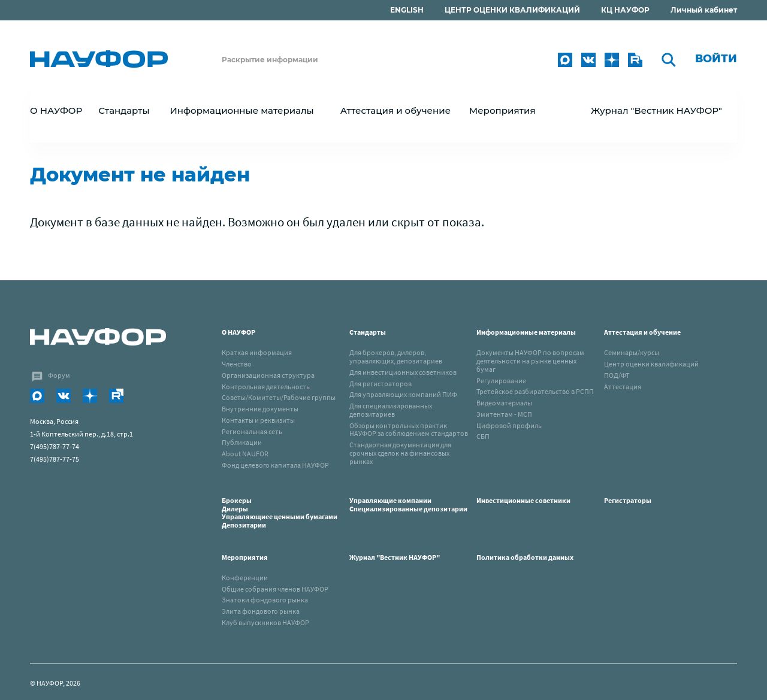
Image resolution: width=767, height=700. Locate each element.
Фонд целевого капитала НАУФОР (275, 465)
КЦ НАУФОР (625, 10)
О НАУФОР (238, 332)
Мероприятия (245, 557)
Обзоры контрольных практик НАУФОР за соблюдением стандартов (409, 430)
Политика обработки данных (525, 557)
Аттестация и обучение (642, 332)
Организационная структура (268, 375)
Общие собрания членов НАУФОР (275, 589)
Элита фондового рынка (261, 611)
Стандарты (368, 332)
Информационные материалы (526, 332)
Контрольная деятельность (266, 387)
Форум (59, 375)
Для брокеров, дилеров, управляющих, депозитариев (396, 357)
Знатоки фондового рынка (265, 600)
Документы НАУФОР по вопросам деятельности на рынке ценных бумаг (530, 361)
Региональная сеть (252, 431)
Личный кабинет (704, 10)
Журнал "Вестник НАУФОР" (656, 110)
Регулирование (501, 381)
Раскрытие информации (270, 60)
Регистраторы (628, 500)
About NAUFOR (245, 454)
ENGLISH (407, 10)
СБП (483, 436)
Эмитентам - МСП (504, 414)
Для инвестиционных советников (403, 372)
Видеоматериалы (504, 403)
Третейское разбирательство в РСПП (535, 391)
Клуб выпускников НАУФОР (265, 622)
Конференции (245, 578)
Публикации (242, 442)
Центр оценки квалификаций (651, 364)
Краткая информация (257, 352)
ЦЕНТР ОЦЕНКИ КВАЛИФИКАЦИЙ (512, 10)
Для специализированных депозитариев (391, 410)
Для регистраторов (381, 384)
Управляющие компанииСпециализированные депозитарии (408, 504)
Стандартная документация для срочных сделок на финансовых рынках (400, 453)
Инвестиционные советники (523, 500)
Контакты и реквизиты (258, 420)
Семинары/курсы (632, 352)
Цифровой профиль (509, 425)
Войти (716, 59)
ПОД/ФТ (617, 375)
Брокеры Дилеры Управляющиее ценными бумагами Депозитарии (280, 513)
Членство (237, 364)
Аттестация (623, 387)
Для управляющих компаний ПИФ (403, 394)
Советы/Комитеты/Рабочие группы (279, 397)
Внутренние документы (260, 409)
